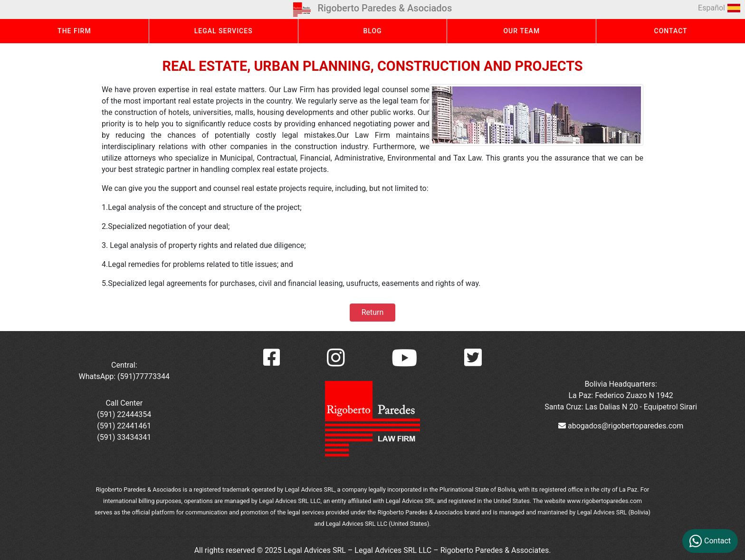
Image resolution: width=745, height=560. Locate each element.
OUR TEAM (521, 31)
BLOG (372, 31)
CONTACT (671, 31)
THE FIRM (74, 31)
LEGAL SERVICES (224, 31)
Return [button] (372, 312)
